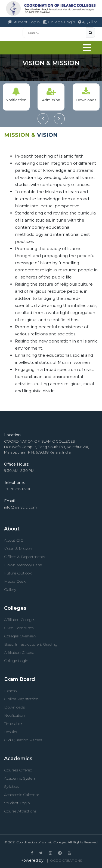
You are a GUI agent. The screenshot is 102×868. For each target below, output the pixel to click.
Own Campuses (19, 628)
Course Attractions (20, 811)
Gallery (10, 590)
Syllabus (11, 786)
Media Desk (15, 581)
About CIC (14, 540)
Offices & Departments (24, 557)
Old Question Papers (23, 740)
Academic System (20, 778)
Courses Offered (18, 770)
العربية (87, 22)
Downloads (14, 707)
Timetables (14, 724)
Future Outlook (18, 573)
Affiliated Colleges (20, 620)
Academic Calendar (22, 795)
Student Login (24, 22)
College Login (59, 22)
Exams (10, 691)
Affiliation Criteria (19, 652)
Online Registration (21, 699)
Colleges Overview (20, 636)
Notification (14, 715)
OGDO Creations (66, 860)
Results (10, 732)
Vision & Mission (18, 548)
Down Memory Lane (23, 565)
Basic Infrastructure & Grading (31, 644)
